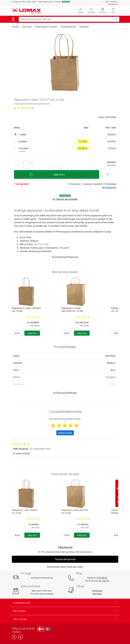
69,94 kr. (112, 134)
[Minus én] (30, 163)
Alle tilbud (97, 594)
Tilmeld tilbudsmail (65, 559)
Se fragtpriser (109, 187)
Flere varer (27, 27)
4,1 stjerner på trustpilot (65, 199)
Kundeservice (113, 4)
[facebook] (14, 638)
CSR (107, 2)
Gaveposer (84, 27)
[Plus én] (16, 163)
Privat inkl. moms (75, 567)
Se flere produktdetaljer (65, 394)
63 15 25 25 (104, 581)
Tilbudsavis (97, 591)
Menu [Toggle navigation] (13, 19)
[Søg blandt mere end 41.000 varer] (66, 19)
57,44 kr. (112, 148)
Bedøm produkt (65, 433)
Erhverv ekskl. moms (56, 567)
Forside (15, 27)
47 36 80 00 (102, 578)
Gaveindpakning (68, 27)
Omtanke (114, 2)
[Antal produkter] (23, 163)
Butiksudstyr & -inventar (46, 27)
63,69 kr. (112, 141)
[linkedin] (20, 638)
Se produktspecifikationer (65, 258)
